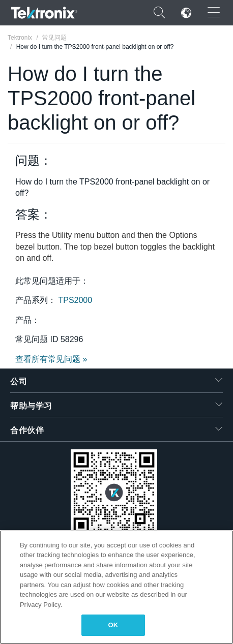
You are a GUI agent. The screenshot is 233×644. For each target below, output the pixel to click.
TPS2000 (75, 300)
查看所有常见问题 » (51, 359)
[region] (116, 587)
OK (113, 625)
